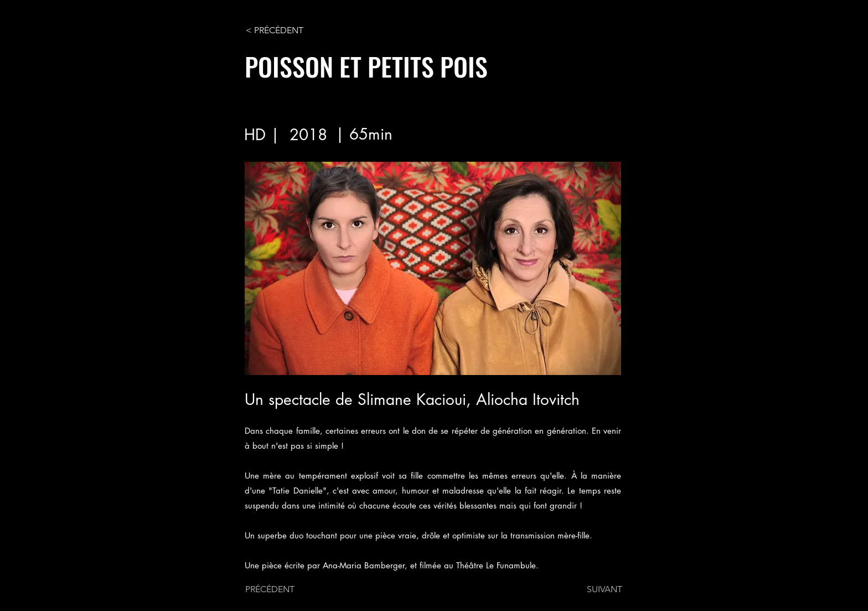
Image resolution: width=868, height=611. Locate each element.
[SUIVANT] (595, 589)
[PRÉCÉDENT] (282, 589)
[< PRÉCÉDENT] (282, 30)
